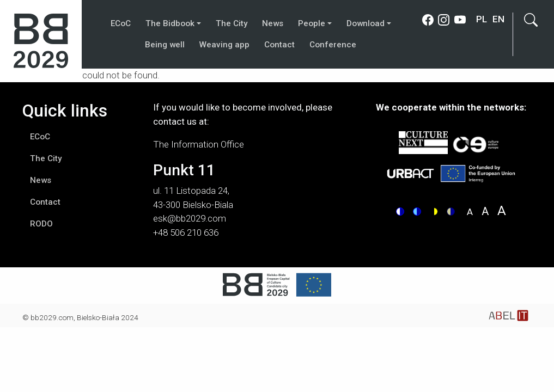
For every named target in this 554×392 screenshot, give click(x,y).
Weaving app (224, 45)
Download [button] (366, 23)
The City (232, 23)
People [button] (312, 23)
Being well (165, 45)
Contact (279, 45)
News (273, 23)
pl (482, 19)
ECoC (121, 23)
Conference (333, 45)
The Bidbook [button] (170, 23)
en (498, 19)
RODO (41, 224)
